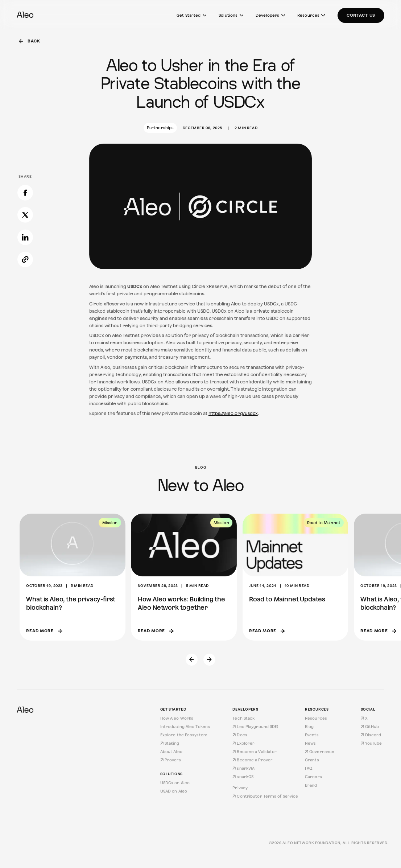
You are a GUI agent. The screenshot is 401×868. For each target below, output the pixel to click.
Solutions (231, 15)
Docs (240, 735)
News (310, 743)
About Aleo (171, 752)
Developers (270, 15)
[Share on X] (25, 179)
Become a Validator (255, 752)
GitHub (370, 727)
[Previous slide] (192, 660)
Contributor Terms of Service (265, 796)
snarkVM (243, 768)
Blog (309, 727)
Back (30, 41)
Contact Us (361, 15)
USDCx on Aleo (175, 783)
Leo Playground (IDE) (255, 727)
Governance (320, 752)
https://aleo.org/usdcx (233, 413)
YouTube (371, 743)
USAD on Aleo (174, 791)
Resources (311, 15)
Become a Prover (253, 760)
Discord (371, 735)
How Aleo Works (177, 718)
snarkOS (243, 777)
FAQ (309, 768)
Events (312, 735)
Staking (170, 743)
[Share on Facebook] (25, 157)
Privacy (240, 788)
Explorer (243, 743)
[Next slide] (210, 660)
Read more (44, 631)
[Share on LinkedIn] (25, 202)
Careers (313, 777)
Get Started (191, 15)
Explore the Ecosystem (184, 735)
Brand (311, 785)
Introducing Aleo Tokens (185, 727)
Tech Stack (243, 718)
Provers (171, 760)
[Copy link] (25, 224)
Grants (312, 760)
